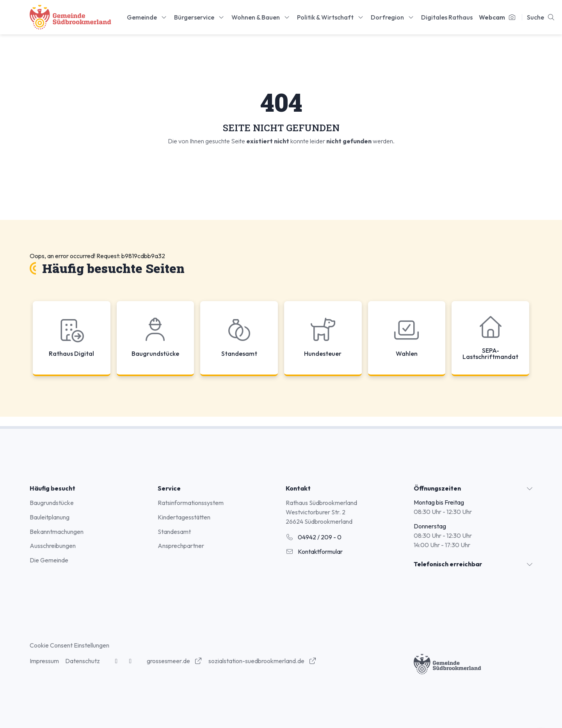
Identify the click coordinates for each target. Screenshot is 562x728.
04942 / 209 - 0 (314, 537)
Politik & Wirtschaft (331, 17)
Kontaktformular (314, 551)
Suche (541, 17)
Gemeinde (147, 17)
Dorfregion (393, 17)
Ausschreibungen (53, 546)
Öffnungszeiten (437, 488)
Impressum (44, 661)
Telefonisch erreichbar (448, 564)
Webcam (497, 17)
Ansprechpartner (181, 546)
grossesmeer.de (174, 661)
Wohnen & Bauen (261, 17)
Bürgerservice (200, 17)
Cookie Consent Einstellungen (69, 645)
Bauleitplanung (50, 517)
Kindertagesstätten (184, 517)
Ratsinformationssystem (191, 503)
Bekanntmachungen (57, 532)
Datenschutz (83, 661)
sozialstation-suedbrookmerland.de (262, 661)
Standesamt (174, 532)
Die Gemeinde (49, 560)
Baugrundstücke (52, 503)
